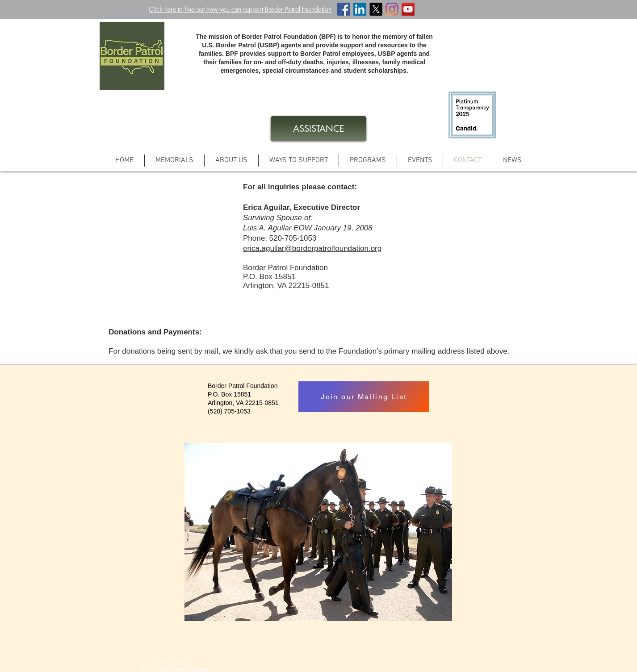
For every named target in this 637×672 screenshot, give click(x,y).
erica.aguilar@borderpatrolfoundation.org (312, 248)
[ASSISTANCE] (318, 129)
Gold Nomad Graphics (184, 669)
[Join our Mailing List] (364, 397)
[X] (376, 9)
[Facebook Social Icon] (344, 9)
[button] (299, 161)
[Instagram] (392, 9)
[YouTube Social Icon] (408, 9)
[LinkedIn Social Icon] (360, 9)
